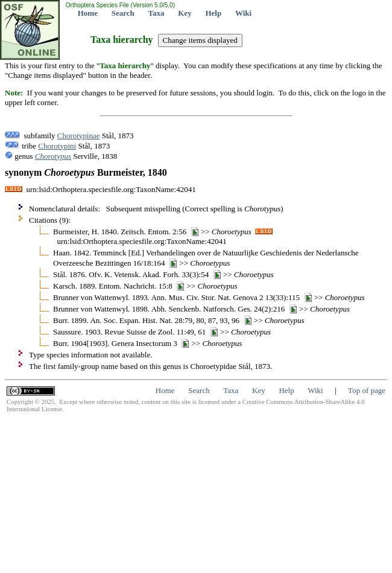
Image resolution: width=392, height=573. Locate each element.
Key (185, 13)
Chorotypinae (79, 136)
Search (123, 13)
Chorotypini (57, 146)
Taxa (156, 13)
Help (213, 13)
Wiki (243, 13)
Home (88, 13)
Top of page (367, 390)
